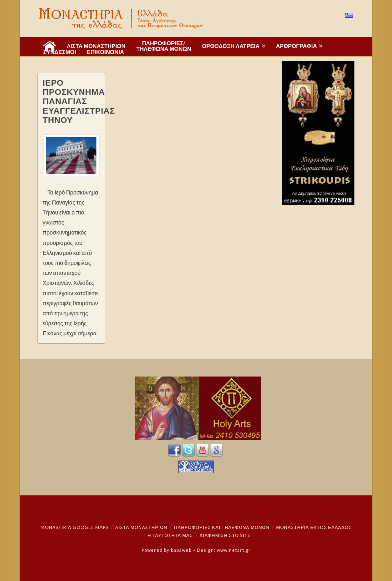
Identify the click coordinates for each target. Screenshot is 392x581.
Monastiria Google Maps (74, 527)
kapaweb (181, 550)
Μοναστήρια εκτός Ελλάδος (314, 527)
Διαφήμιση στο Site (225, 535)
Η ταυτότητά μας (170, 535)
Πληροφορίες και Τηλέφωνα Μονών (222, 527)
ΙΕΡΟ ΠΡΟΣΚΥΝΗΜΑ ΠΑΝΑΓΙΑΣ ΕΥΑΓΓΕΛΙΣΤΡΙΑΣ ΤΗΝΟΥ (79, 101)
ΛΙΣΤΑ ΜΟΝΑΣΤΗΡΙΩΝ (141, 527)
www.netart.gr (234, 550)
